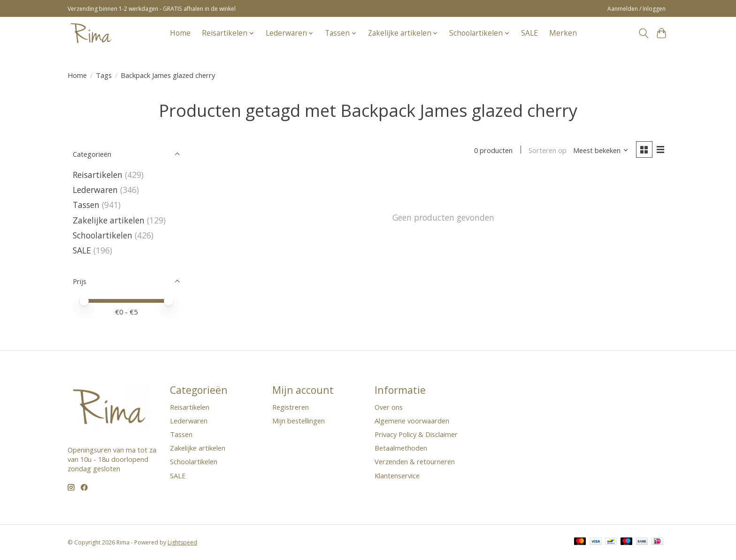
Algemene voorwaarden (412, 421)
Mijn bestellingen (299, 421)
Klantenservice (397, 476)
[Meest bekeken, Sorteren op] (601, 150)
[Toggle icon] (643, 33)
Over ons (389, 407)
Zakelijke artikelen (109, 220)
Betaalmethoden (401, 448)
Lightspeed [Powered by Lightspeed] (182, 542)
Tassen (86, 205)
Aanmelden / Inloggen (636, 9)
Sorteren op (548, 150)
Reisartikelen (98, 175)
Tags (104, 75)
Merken (563, 33)
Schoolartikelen (103, 235)
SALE (529, 33)
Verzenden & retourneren (415, 461)
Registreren (291, 407)
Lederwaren (95, 190)
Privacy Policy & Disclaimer (416, 434)
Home (180, 33)
